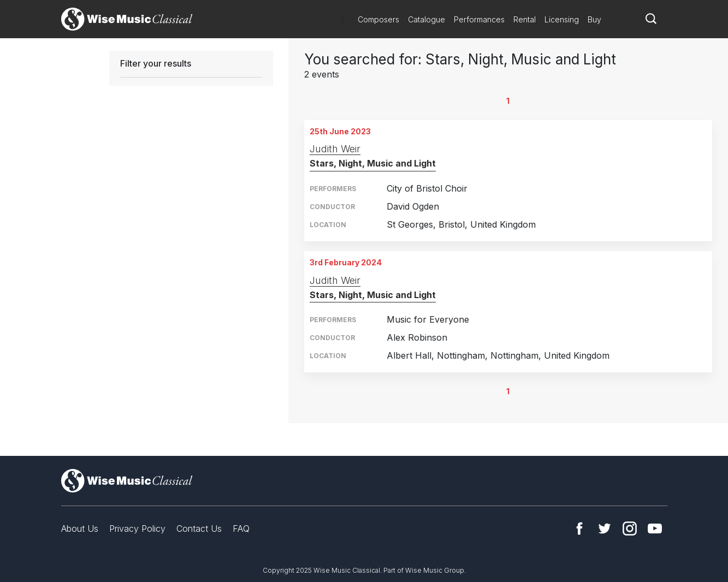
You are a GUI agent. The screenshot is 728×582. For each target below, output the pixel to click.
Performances (479, 19)
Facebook (579, 528)
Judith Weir (335, 149)
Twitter (605, 528)
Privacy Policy (137, 528)
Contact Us (199, 528)
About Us (80, 528)
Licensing (562, 19)
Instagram (630, 528)
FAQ (241, 528)
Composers (378, 19)
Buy (594, 19)
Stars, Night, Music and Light (373, 163)
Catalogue (427, 19)
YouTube (655, 528)
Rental (525, 19)
